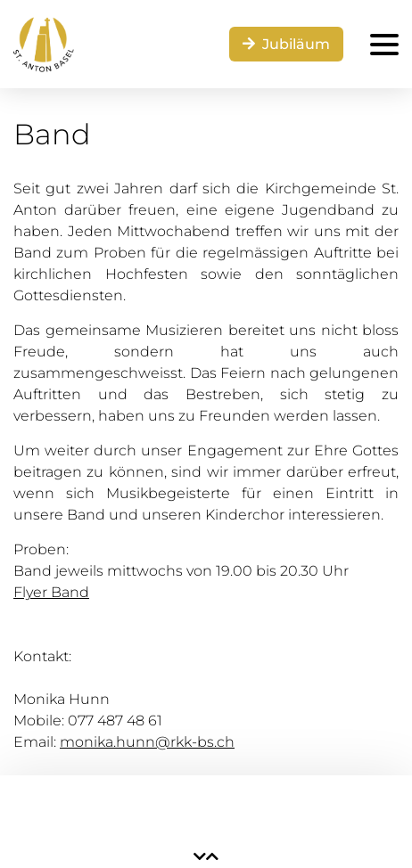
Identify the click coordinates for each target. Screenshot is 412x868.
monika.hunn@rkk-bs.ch (147, 742)
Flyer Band (51, 592)
